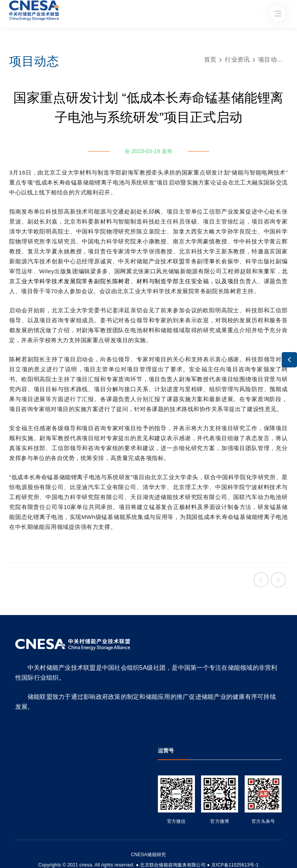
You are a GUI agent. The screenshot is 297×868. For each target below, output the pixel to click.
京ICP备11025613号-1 (235, 865)
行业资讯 (237, 60)
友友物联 (11, 860)
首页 (210, 60)
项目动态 (270, 60)
